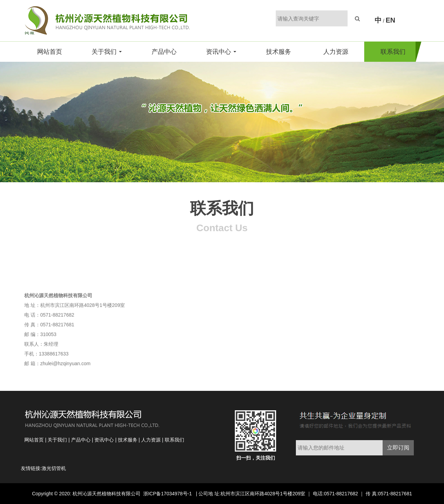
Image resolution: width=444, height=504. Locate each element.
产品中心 (164, 52)
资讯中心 (221, 52)
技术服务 (279, 52)
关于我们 (107, 52)
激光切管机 (54, 468)
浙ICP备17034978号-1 (168, 494)
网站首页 (50, 52)
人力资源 (336, 52)
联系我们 (393, 52)
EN (391, 20)
